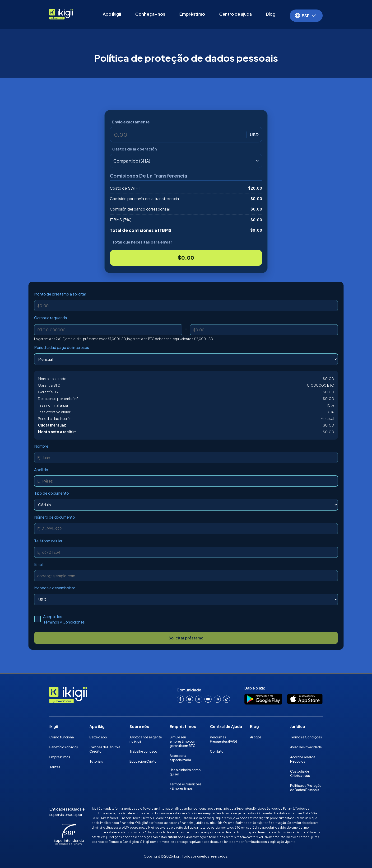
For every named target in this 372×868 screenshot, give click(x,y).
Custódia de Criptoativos (300, 773)
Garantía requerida (51, 318)
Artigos (256, 737)
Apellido (41, 470)
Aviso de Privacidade (306, 747)
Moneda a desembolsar (55, 588)
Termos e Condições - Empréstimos (186, 786)
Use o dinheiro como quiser (185, 772)
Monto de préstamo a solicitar (60, 294)
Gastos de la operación (135, 149)
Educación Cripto (143, 761)
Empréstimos (60, 757)
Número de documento (55, 517)
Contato (217, 751)
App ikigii (112, 14)
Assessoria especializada (180, 758)
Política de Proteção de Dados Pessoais (306, 788)
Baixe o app (98, 737)
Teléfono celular (48, 541)
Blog (271, 14)
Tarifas (55, 767)
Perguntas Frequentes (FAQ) (223, 739)
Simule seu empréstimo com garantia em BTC (183, 741)
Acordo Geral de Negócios (303, 759)
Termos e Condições (306, 737)
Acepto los (64, 619)
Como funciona (62, 737)
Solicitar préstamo (186, 638)
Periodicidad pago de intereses (62, 347)
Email (39, 564)
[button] (306, 16)
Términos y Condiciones (64, 622)
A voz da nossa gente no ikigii (146, 739)
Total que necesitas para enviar (142, 242)
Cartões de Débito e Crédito (105, 749)
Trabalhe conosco (143, 751)
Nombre (41, 446)
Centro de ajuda (235, 14)
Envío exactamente (131, 122)
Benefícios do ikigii (64, 747)
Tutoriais (96, 761)
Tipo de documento (51, 493)
